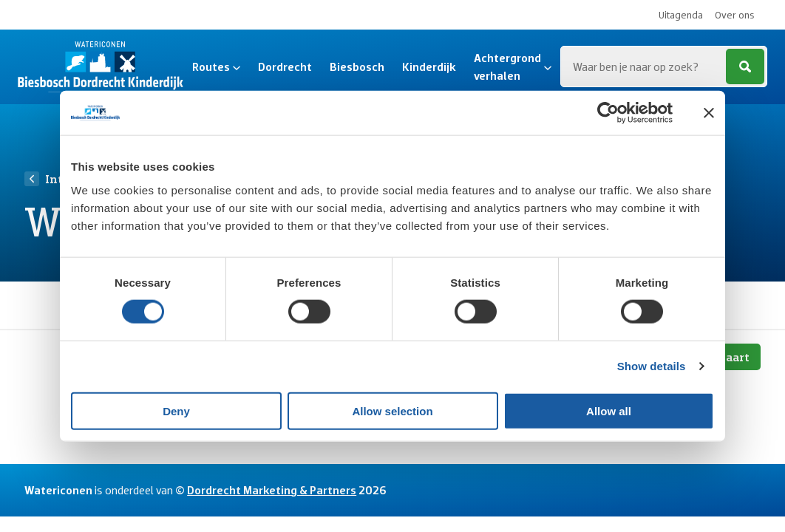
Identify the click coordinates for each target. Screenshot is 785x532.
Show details (652, 366)
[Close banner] (709, 113)
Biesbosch (357, 66)
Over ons (735, 15)
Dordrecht (285, 66)
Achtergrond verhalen (513, 66)
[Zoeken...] (664, 66)
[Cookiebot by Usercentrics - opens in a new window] (608, 113)
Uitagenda (681, 15)
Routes (216, 66)
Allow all (609, 410)
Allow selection (392, 410)
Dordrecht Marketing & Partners (272, 490)
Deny (176, 410)
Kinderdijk (429, 66)
